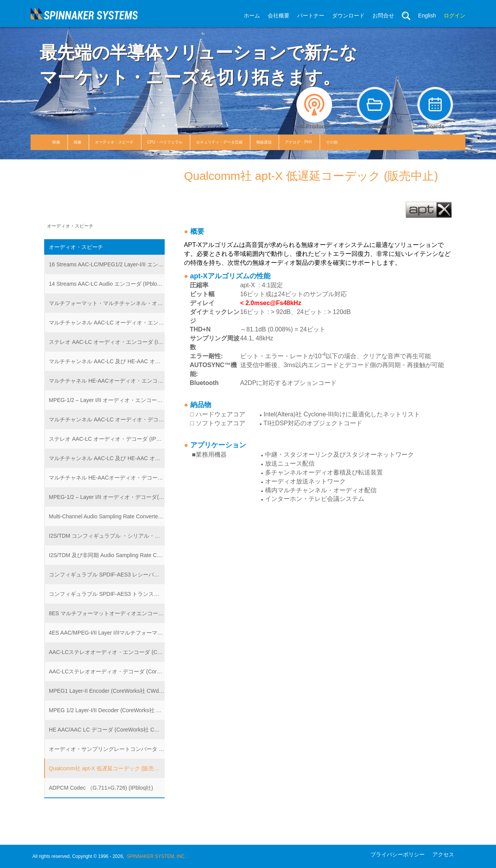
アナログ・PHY (299, 142)
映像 (56, 142)
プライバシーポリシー (398, 854)
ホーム (252, 16)
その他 (332, 142)
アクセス (443, 854)
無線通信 (264, 142)
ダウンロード (348, 16)
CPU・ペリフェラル (165, 142)
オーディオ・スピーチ (114, 142)
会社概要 (279, 16)
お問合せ (383, 16)
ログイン (455, 16)
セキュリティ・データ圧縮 (219, 142)
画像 (77, 142)
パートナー (311, 16)
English (427, 16)
